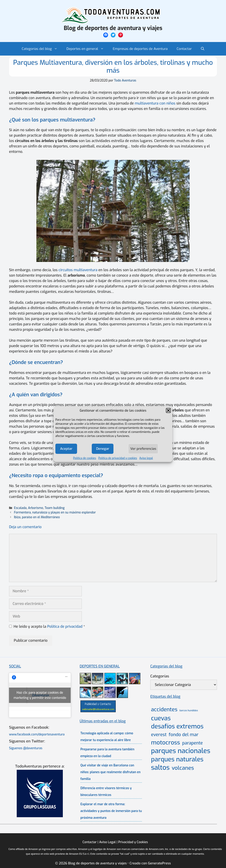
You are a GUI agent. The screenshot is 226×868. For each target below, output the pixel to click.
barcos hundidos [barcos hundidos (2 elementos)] (189, 710)
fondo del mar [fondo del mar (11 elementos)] (184, 735)
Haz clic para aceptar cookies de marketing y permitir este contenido (40, 695)
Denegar (103, 449)
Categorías (160, 676)
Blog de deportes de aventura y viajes (113, 28)
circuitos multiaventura (78, 270)
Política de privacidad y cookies (118, 458)
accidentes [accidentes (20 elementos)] (164, 709)
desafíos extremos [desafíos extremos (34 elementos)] (177, 727)
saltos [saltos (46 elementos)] (160, 768)
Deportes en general (87, 49)
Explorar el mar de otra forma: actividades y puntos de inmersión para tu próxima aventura (111, 811)
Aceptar (66, 449)
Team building (55, 508)
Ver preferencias (143, 449)
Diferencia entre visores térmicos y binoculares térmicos (106, 792)
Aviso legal (146, 458)
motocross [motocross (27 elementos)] (165, 742)
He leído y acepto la (47, 626)
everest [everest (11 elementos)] (159, 735)
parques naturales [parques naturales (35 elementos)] (177, 759)
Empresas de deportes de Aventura (140, 49)
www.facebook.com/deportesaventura (37, 734)
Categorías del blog (42, 49)
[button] (168, 411)
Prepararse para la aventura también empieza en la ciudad (107, 753)
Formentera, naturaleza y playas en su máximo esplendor (55, 512)
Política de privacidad (65, 626)
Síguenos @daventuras (26, 748)
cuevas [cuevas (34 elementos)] (161, 718)
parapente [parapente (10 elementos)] (192, 743)
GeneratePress (159, 863)
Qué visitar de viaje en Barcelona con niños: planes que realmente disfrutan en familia (111, 772)
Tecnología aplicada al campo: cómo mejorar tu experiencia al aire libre (107, 737)
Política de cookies (85, 458)
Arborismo (36, 508)
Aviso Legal (107, 842)
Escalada (20, 508)
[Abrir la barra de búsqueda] (203, 49)
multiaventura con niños (155, 103)
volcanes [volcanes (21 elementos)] (183, 768)
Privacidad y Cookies (133, 842)
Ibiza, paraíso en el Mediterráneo (37, 517)
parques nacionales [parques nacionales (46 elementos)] (181, 751)
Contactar (184, 49)
